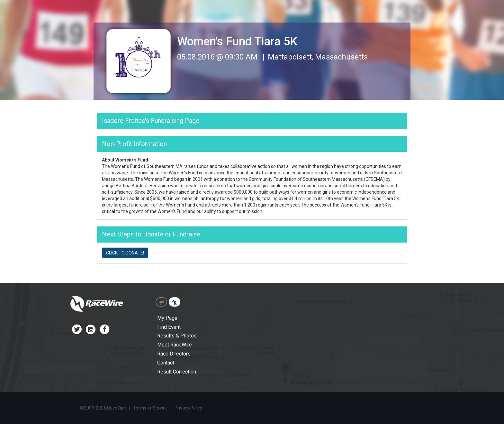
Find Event (169, 327)
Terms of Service (150, 408)
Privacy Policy (188, 408)
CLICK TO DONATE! (125, 253)
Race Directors (174, 354)
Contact (166, 363)
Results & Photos (177, 336)
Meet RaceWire (175, 345)
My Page (167, 318)
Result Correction (177, 372)
